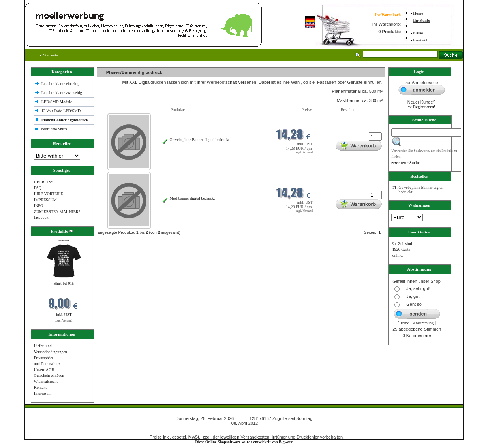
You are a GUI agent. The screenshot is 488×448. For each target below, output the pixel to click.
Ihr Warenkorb (388, 15)
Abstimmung (423, 323)
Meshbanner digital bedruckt (192, 198)
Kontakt (420, 40)
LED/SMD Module (57, 102)
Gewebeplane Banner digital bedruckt (199, 140)
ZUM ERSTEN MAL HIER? (57, 212)
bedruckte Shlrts (54, 129)
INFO (38, 206)
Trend (405, 323)
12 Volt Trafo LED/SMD (61, 111)
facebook (41, 217)
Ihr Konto (421, 20)
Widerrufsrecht (46, 381)
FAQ (38, 188)
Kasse (418, 33)
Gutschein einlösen (49, 376)
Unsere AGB (44, 370)
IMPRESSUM (45, 200)
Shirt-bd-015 (64, 283)
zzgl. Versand (64, 321)
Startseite (49, 55)
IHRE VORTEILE (49, 194)
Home (418, 13)
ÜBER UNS (44, 182)
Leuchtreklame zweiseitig (62, 93)
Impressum (43, 393)
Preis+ (307, 110)
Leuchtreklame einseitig (61, 84)
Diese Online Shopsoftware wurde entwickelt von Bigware (244, 442)
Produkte (178, 110)
